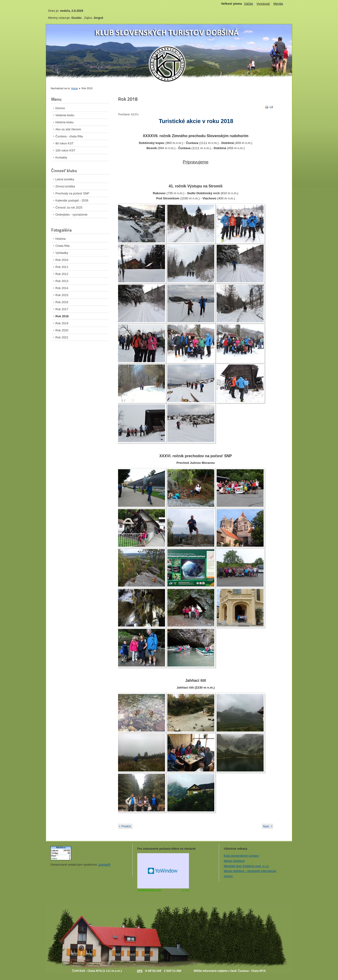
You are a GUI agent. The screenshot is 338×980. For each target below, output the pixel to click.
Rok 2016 (62, 302)
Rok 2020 (62, 330)
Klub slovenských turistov (241, 856)
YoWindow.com (149, 890)
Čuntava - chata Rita (69, 136)
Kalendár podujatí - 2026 (72, 200)
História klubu (65, 122)
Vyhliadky (62, 253)
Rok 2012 (62, 274)
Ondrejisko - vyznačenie (71, 215)
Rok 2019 (62, 323)
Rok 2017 (62, 309)
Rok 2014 (62, 288)
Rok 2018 (62, 316)
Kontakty (61, 157)
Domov (60, 108)
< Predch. (125, 826)
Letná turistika (65, 179)
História (60, 239)
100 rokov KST (65, 150)
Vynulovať (263, 4)
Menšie (278, 4)
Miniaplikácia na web (163, 871)
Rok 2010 (62, 260)
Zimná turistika (65, 186)
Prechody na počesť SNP (72, 193)
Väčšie (248, 4)
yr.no (185, 890)
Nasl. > (268, 826)
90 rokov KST (65, 143)
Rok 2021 (62, 337)
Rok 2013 (62, 281)
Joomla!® (104, 865)
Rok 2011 (62, 267)
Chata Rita (62, 246)
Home (75, 88)
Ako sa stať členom (68, 129)
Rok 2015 (62, 295)
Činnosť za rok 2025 (69, 207)
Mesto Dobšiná (234, 861)
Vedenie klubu (65, 115)
